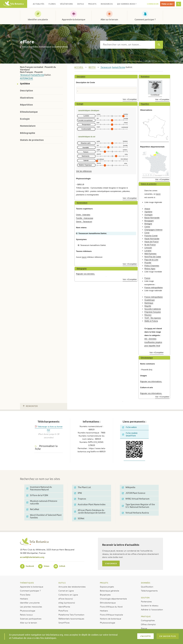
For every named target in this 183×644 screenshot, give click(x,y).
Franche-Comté (151, 236)
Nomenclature (28, 126)
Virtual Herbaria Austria (135, 513)
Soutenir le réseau (150, 605)
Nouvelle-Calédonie (153, 309)
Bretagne (148, 224)
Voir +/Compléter (130, 99)
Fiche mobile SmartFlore (130, 434)
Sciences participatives (31, 619)
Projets (104, 583)
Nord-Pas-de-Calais (153, 257)
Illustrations (27, 98)
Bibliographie (28, 133)
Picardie (148, 263)
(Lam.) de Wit (139, 61)
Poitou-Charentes (152, 266)
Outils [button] (80, 4)
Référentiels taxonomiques (71, 619)
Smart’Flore (64, 623)
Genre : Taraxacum (84, 222)
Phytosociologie (28, 611)
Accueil (79, 67)
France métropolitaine (154, 288)
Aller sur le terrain (109, 20)
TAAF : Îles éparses (153, 318)
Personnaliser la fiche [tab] (46, 448)
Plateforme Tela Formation (71, 615)
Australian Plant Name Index (90, 505)
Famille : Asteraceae (85, 218)
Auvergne (148, 215)
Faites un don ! (167, 4)
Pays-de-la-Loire (151, 260)
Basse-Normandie (152, 218)
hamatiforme (37, 75)
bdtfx (92, 67)
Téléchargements (149, 591)
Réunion (148, 315)
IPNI (78, 493)
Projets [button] (92, 4)
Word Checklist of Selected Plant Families (44, 516)
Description (26, 91)
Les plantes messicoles (31, 607)
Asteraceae (27, 78)
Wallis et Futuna (151, 321)
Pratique (146, 616)
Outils (62, 583)
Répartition (26, 105)
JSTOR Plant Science (134, 493)
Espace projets (107, 587)
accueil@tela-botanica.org (32, 557)
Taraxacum (25, 75)
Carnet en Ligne (66, 591)
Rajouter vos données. (85, 274)
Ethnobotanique (29, 112)
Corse (147, 233)
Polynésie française (153, 312)
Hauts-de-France (151, 242)
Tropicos (80, 499)
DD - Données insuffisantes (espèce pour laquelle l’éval (153, 342)
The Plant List (83, 487)
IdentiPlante (64, 607)
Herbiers (24, 599)
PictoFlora (63, 611)
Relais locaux (26, 615)
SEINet (79, 519)
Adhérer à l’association (152, 609)
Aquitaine (148, 212)
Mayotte (148, 306)
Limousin (148, 248)
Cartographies (148, 620)
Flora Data (25, 595)
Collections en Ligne (68, 595)
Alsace (147, 209)
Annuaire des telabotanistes (72, 587)
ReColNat (33, 509)
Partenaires (146, 601)
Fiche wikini (129, 427)
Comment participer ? (145, 20)
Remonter (30, 406)
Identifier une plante (38, 20)
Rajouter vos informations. (151, 381)
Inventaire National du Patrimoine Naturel (39, 488)
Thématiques (27, 583)
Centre (147, 227)
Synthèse (25, 84)
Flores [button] (52, 4)
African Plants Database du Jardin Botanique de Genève (90, 512)
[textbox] (128, 45)
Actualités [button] (39, 4)
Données (146, 583)
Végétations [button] (66, 4)
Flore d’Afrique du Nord (111, 607)
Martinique (149, 303)
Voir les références (84, 171)
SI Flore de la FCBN (37, 495)
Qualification (147, 587)
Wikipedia (129, 487)
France (147, 278)
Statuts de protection (32, 140)
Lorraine (148, 251)
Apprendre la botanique (74, 20)
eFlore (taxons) (66, 599)
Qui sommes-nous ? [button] (127, 4)
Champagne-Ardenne (153, 230)
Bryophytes (105, 595)
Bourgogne (149, 221)
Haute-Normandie (152, 239)
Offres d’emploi (148, 624)
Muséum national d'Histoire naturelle (42, 502)
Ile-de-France (150, 245)
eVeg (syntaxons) (67, 603)
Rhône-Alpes (150, 269)
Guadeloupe (150, 300)
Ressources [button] (107, 4)
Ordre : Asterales (83, 215)
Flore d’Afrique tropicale (111, 615)
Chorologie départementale (113, 599)
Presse (144, 628)
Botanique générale (110, 591)
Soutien (145, 598)
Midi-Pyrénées (150, 254)
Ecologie (25, 119)
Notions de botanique (111, 619)
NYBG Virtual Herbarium (136, 499)
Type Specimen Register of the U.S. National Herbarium (138, 506)
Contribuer (155, 95)
